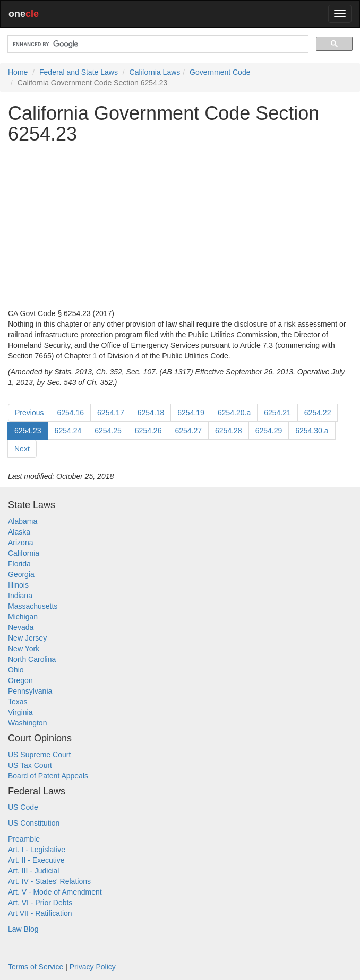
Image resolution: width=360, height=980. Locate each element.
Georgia (21, 574)
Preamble (24, 839)
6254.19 (191, 413)
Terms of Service (36, 967)
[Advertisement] (180, 226)
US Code (23, 807)
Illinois (18, 585)
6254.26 (148, 431)
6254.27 (188, 431)
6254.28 (229, 431)
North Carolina (32, 659)
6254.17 (111, 413)
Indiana (20, 596)
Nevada (21, 627)
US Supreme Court (39, 755)
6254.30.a (312, 431)
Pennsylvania (30, 691)
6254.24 (68, 431)
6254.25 (108, 431)
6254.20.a (234, 413)
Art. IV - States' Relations (49, 881)
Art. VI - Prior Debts (40, 903)
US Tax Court (30, 765)
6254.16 (70, 413)
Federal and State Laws (79, 72)
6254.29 (269, 431)
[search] (157, 44)
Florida (19, 564)
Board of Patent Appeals (48, 776)
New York (24, 649)
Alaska (19, 532)
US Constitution (34, 823)
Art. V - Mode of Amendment (55, 892)
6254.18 (151, 413)
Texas (18, 702)
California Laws (155, 72)
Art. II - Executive (36, 860)
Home (18, 72)
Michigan (23, 617)
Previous (29, 413)
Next (22, 449)
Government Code (220, 72)
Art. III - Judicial (33, 871)
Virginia (20, 712)
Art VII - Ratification (40, 913)
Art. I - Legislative (37, 850)
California (24, 553)
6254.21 (277, 413)
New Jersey (27, 638)
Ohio (16, 670)
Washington (27, 723)
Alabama (23, 521)
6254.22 (318, 413)
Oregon (20, 680)
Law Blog (23, 929)
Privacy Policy (93, 967)
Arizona (20, 542)
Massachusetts (33, 606)
